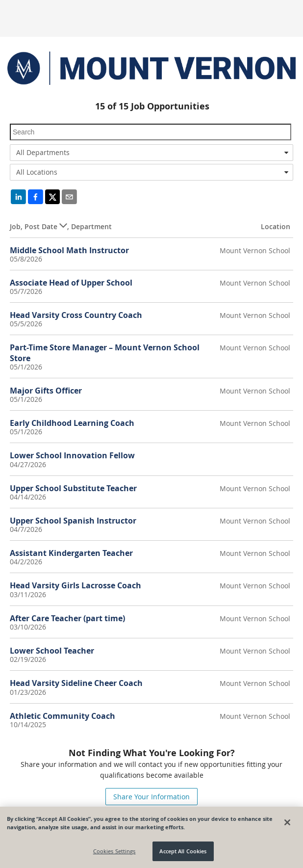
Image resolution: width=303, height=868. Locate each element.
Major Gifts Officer (46, 391)
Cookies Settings (114, 851)
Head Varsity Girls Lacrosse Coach (76, 585)
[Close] (287, 822)
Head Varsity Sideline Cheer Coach (76, 683)
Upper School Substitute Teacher (73, 488)
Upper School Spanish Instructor (73, 521)
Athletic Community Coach (63, 716)
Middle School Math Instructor (69, 250)
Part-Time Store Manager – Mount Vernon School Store (105, 353)
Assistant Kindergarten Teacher (71, 553)
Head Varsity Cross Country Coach (76, 315)
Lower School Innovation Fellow (72, 455)
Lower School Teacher (52, 651)
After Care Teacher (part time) (67, 618)
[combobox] (151, 153)
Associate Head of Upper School (71, 283)
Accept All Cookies (183, 851)
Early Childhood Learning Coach (72, 423)
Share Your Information (151, 797)
